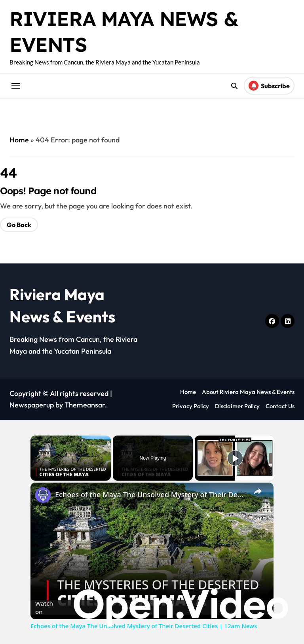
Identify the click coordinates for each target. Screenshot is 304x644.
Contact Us (280, 406)
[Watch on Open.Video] (152, 608)
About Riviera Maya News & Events (248, 392)
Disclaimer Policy (237, 406)
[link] (43, 495)
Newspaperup (32, 405)
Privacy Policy (191, 406)
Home (19, 140)
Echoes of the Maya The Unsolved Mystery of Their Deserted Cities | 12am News (151, 494)
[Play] (235, 458)
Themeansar (85, 405)
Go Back (19, 225)
